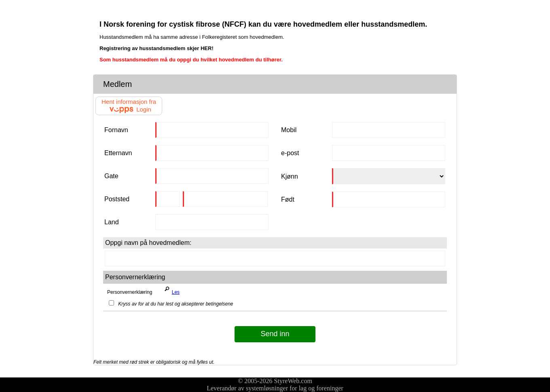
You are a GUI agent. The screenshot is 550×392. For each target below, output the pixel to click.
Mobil (289, 130)
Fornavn (116, 130)
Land (112, 222)
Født (288, 199)
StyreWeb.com (293, 381)
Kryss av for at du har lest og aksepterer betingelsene (171, 304)
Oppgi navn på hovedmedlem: (148, 243)
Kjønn (290, 176)
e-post (290, 153)
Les (171, 290)
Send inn (275, 334)
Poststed (117, 199)
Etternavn (118, 153)
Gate (111, 176)
